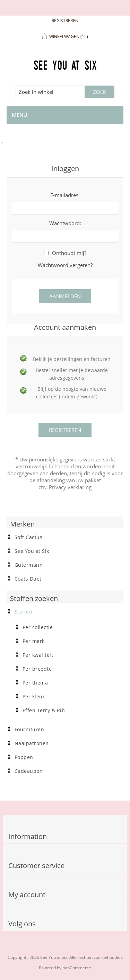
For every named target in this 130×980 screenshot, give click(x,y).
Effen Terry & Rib (44, 710)
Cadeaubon (29, 771)
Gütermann (29, 565)
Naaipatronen (32, 743)
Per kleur (34, 697)
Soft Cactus (29, 537)
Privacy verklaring (70, 487)
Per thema (35, 683)
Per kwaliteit (38, 655)
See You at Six (32, 551)
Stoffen (24, 612)
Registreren (65, 21)
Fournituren (29, 730)
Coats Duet (28, 579)
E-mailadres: (65, 195)
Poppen (24, 757)
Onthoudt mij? (69, 253)
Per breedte (37, 669)
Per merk (34, 641)
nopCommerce (77, 968)
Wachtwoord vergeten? (65, 265)
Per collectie (38, 627)
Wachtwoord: (65, 223)
